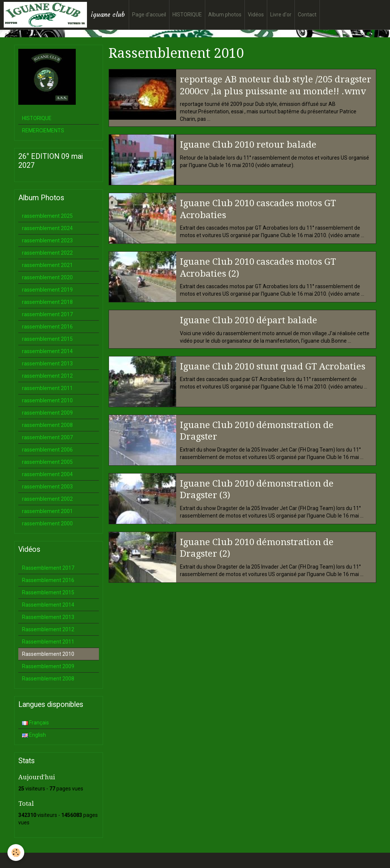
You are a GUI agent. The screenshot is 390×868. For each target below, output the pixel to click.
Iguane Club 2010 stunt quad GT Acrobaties (273, 366)
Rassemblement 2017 (48, 568)
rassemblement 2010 (47, 400)
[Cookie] (16, 853)
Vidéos (256, 15)
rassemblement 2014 (47, 351)
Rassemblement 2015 (48, 592)
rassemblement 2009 (47, 413)
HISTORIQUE (187, 15)
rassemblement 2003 (47, 487)
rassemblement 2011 (47, 388)
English (34, 735)
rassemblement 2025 (47, 216)
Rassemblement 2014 (48, 605)
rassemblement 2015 (47, 339)
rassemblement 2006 (47, 450)
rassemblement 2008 (47, 425)
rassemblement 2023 (47, 240)
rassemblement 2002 (47, 499)
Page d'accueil (149, 15)
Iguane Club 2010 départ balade (249, 320)
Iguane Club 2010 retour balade (248, 145)
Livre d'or (281, 15)
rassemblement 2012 (47, 376)
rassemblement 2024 (47, 228)
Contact (307, 15)
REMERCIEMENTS (43, 130)
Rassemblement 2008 (48, 679)
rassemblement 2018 (47, 302)
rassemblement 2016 (47, 327)
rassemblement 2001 (47, 511)
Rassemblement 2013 (48, 617)
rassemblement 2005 (47, 462)
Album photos (225, 15)
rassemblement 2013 (47, 364)
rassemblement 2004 (47, 474)
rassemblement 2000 (47, 523)
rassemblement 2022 (47, 253)
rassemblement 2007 (47, 437)
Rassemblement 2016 (48, 580)
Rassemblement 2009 (48, 666)
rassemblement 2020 (47, 277)
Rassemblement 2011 (48, 642)
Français (35, 723)
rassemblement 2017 (47, 314)
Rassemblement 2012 (48, 629)
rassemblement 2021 (47, 265)
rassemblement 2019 (47, 290)
